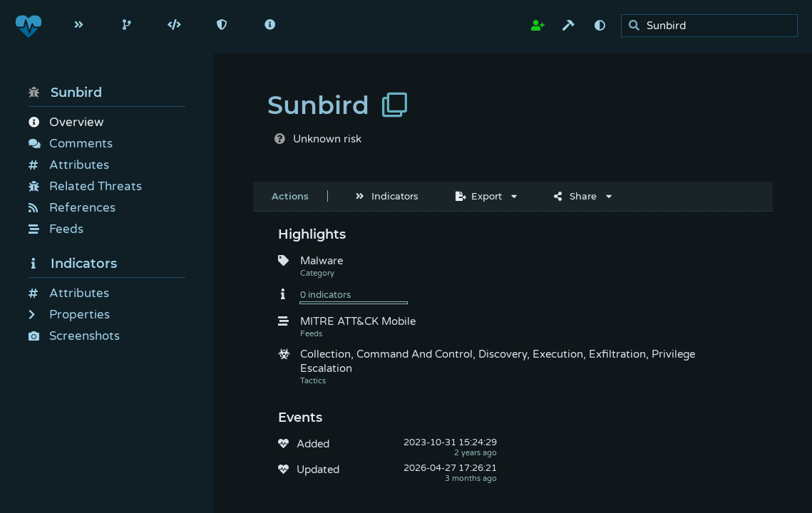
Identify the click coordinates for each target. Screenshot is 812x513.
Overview (66, 122)
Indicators (73, 264)
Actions (290, 196)
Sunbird (65, 93)
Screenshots (74, 336)
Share (575, 196)
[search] (713, 26)
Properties (69, 315)
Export (479, 196)
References (72, 208)
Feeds (56, 229)
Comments (71, 144)
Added (313, 444)
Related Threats (85, 186)
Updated (318, 470)
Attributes (69, 165)
